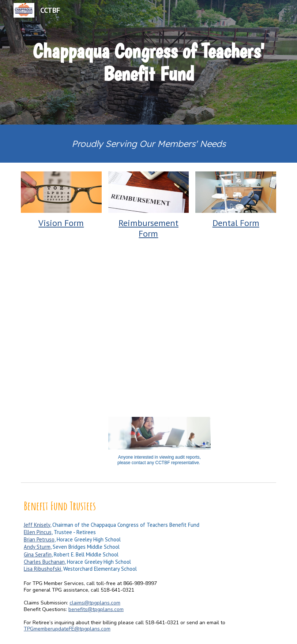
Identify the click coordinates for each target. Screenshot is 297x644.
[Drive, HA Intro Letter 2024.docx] (214, 331)
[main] (148, 62)
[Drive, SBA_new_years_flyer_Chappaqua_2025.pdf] (83, 331)
